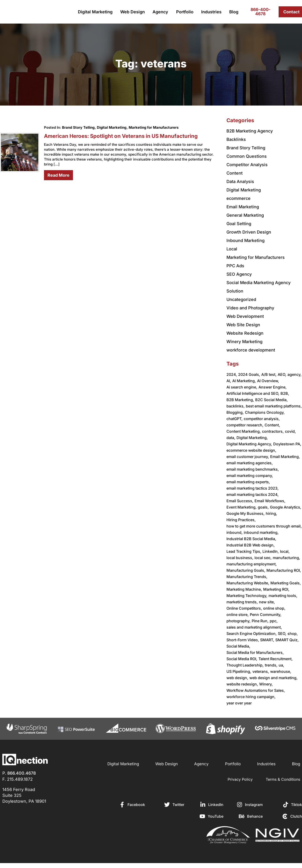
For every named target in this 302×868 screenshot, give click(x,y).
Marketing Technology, (247, 596)
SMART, (267, 640)
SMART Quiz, (287, 640)
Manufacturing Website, (248, 583)
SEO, (282, 634)
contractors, (273, 431)
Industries (211, 12)
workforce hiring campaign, (251, 697)
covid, (290, 431)
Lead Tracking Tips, (244, 551)
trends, (271, 665)
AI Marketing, (244, 381)
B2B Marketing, (240, 400)
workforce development (251, 350)
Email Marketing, (285, 457)
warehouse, (281, 671)
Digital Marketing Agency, (249, 444)
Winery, (266, 684)
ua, (281, 665)
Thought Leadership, (245, 665)
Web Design (133, 12)
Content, (272, 425)
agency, (295, 374)
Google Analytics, (286, 507)
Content (235, 173)
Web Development (245, 316)
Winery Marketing (244, 342)
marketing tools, (283, 596)
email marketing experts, (248, 482)
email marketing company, (250, 476)
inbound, (235, 532)
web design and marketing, (273, 678)
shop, (293, 634)
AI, (229, 381)
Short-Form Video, (243, 640)
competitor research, (245, 425)
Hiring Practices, (241, 520)
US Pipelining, (239, 671)
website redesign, (242, 684)
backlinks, (236, 406)
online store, (238, 615)
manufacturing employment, (252, 564)
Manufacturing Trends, (247, 577)
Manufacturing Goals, (246, 570)
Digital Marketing (95, 12)
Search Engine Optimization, (252, 634)
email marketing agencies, (250, 463)
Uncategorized (241, 299)
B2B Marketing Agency (250, 131)
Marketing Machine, (244, 589)
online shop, (274, 608)
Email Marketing (243, 207)
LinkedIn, (271, 551)
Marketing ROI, (276, 589)
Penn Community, (266, 615)
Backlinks (236, 139)
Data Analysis (240, 181)
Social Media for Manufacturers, (255, 652)
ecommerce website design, (251, 450)
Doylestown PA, (287, 444)
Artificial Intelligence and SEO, (253, 393)
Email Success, (240, 501)
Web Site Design (243, 325)
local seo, (263, 558)
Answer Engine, (273, 387)
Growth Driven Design (249, 232)
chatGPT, (235, 419)
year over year (239, 703)
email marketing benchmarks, (253, 469)
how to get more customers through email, (264, 526)
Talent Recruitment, (276, 659)
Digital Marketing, (252, 438)
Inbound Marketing (246, 240)
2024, (232, 374)
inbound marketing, (261, 532)
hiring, (271, 513)
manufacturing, (286, 558)
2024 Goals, (249, 374)
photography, (238, 621)
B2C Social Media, (271, 400)
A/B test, (269, 374)
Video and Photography (250, 308)
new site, (267, 602)
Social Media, (238, 646)
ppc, (274, 621)
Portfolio (185, 12)
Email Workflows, (270, 501)
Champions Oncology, (265, 412)
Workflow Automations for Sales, (256, 690)
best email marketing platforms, (274, 406)
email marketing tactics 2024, (253, 494)
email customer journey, (248, 457)
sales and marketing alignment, (254, 627)
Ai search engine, (242, 387)
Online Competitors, (244, 608)
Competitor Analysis (247, 165)
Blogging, (235, 412)
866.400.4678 (22, 773)
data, (231, 438)
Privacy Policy (240, 779)
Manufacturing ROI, (284, 570)
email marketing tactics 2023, (253, 488)
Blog (234, 12)
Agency (160, 12)
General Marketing (245, 215)
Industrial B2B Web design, (251, 545)
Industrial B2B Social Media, (251, 539)
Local (232, 249)
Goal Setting (239, 224)
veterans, (261, 671)
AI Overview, (268, 381)
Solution (235, 291)
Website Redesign (245, 333)
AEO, (282, 374)
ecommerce (238, 198)
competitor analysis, (262, 419)
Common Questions (247, 156)
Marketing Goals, (286, 583)
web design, (237, 678)
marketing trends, (242, 602)
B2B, (285, 393)
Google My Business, (246, 513)
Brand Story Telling (78, 127)
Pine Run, (260, 621)
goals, (263, 507)
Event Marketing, (242, 507)
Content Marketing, (244, 431)
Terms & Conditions (283, 779)
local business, (240, 558)
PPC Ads (235, 266)
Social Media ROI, (242, 659)
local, (285, 551)
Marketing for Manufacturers (154, 127)
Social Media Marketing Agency (258, 283)
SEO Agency (239, 274)
